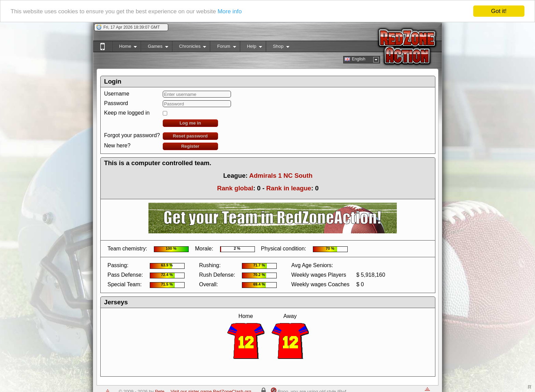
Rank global (235, 188)
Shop (278, 48)
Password (116, 103)
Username (117, 94)
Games (154, 48)
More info (230, 11)
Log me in (190, 123)
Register (190, 146)
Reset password (190, 136)
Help (251, 48)
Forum (223, 48)
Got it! (499, 11)
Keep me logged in (127, 113)
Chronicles (189, 48)
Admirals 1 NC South (281, 176)
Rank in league (289, 188)
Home (124, 48)
